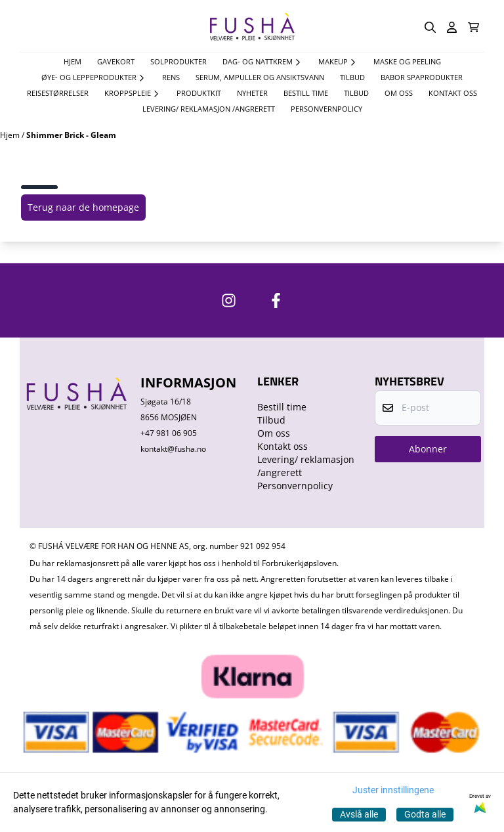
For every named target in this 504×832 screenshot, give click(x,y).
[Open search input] (430, 27)
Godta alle (425, 814)
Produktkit (199, 93)
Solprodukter (178, 61)
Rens (171, 77)
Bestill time (306, 93)
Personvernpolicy (326, 109)
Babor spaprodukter (422, 77)
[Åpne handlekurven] (473, 27)
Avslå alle (359, 814)
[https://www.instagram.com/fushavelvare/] (229, 300)
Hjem (11, 135)
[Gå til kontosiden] (452, 27)
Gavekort (116, 61)
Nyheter (252, 93)
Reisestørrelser (58, 93)
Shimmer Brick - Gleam (71, 135)
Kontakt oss (453, 93)
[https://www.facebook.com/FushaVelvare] (276, 300)
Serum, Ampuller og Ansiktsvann (260, 77)
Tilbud (356, 93)
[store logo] (252, 27)
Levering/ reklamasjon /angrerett (209, 109)
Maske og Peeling (407, 61)
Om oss (399, 93)
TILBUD (352, 77)
